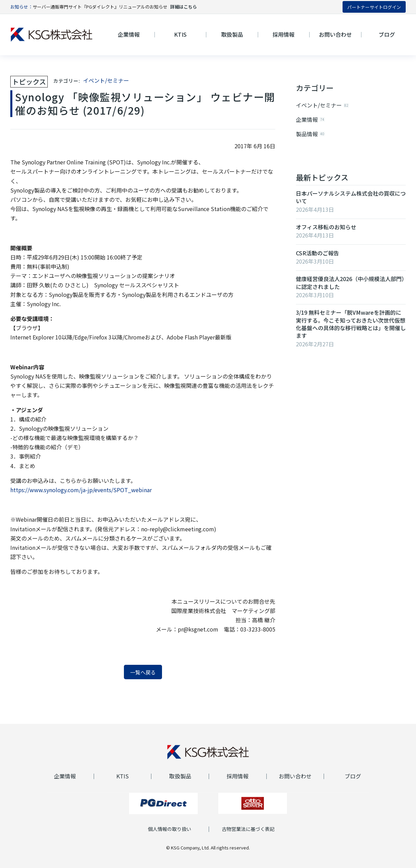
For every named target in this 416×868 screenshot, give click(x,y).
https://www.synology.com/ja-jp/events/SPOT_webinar (81, 490)
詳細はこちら (184, 7)
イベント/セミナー (106, 80)
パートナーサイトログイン (374, 7)
